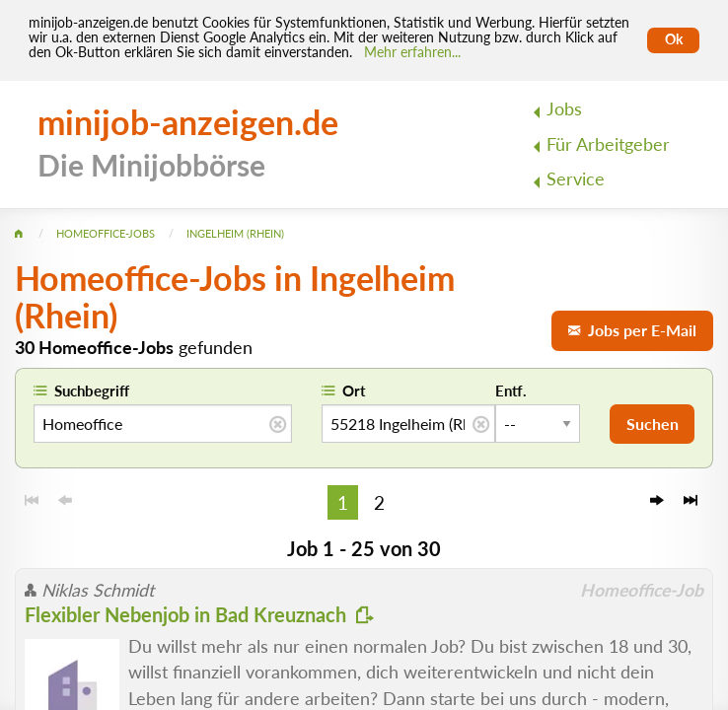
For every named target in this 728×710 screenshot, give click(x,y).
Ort (354, 390)
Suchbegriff (92, 390)
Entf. (511, 390)
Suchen (653, 424)
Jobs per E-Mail (632, 330)
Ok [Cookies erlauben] (674, 39)
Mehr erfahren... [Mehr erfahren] (412, 52)
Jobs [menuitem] (564, 109)
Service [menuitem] (576, 179)
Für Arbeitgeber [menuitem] (608, 144)
